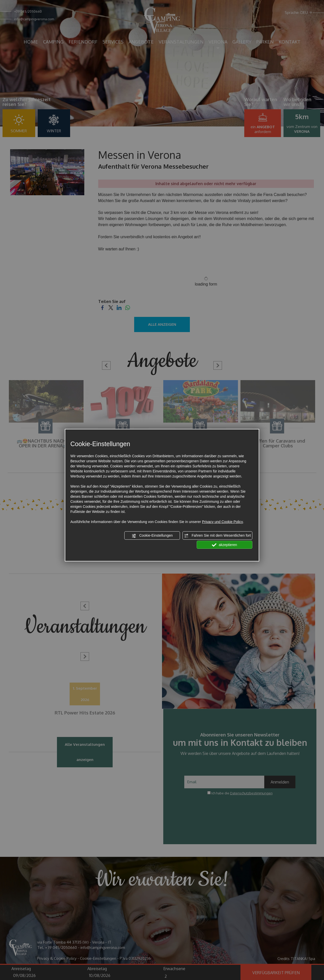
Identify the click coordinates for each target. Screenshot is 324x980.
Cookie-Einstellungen (152, 536)
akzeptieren (224, 545)
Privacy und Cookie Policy (222, 522)
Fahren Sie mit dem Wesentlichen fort (217, 536)
